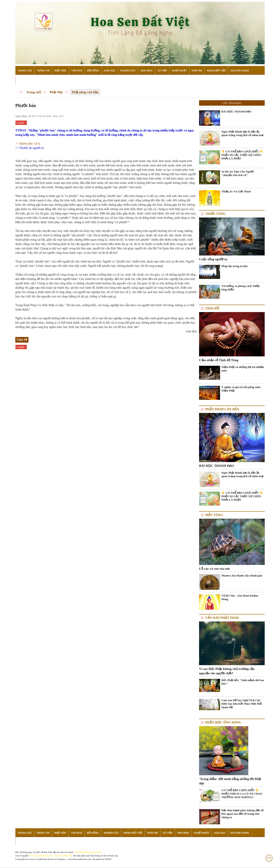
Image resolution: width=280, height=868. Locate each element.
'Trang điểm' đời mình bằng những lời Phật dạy (230, 781)
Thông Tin (43, 70)
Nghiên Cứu (128, 70)
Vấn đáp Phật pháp (222, 618)
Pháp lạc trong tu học (235, 266)
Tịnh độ (212, 308)
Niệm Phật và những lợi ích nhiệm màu (243, 369)
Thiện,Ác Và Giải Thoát (236, 191)
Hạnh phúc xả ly (30, 144)
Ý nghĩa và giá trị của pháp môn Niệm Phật (241, 389)
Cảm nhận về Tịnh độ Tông (219, 360)
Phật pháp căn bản (85, 92)
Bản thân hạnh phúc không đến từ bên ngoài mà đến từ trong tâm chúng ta (242, 814)
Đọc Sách (24, 81)
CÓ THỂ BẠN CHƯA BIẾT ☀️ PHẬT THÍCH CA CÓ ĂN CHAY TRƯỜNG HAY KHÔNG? (242, 794)
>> (17, 144)
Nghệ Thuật (179, 70)
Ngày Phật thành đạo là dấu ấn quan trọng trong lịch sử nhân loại (242, 133)
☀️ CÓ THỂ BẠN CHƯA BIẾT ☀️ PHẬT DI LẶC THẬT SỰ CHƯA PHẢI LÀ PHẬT (242, 155)
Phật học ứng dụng (223, 722)
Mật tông (214, 515)
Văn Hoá (77, 70)
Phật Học (60, 70)
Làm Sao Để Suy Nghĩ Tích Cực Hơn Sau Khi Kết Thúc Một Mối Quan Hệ (242, 704)
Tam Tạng (146, 70)
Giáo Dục (110, 70)
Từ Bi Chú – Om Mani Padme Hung (240, 597)
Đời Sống (93, 70)
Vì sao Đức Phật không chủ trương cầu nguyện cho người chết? (227, 671)
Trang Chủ (25, 70)
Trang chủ (34, 92)
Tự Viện (162, 70)
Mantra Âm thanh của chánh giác (242, 576)
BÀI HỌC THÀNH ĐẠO (236, 111)
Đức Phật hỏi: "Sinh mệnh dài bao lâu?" (243, 682)
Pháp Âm (197, 70)
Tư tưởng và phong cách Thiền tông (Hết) (241, 288)
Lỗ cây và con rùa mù (214, 569)
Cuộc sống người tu (213, 259)
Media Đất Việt (216, 70)
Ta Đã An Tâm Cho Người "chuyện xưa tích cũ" (237, 173)
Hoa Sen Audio (240, 70)
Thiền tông (215, 214)
